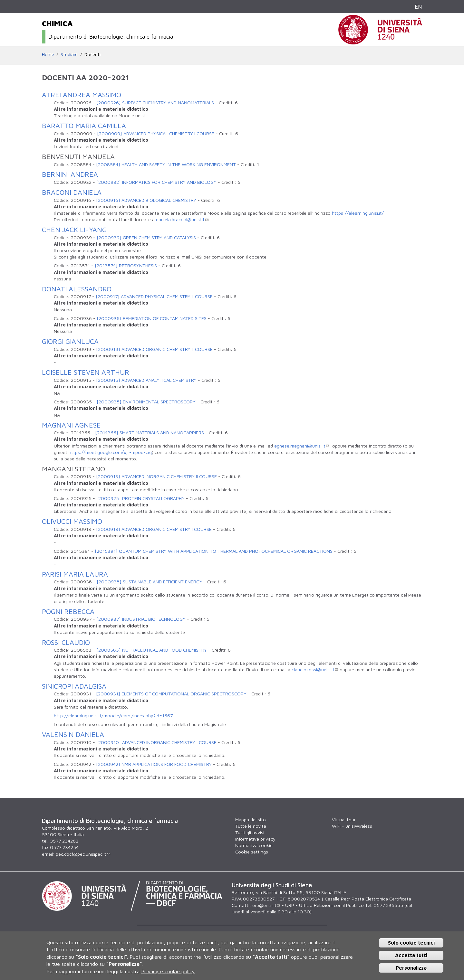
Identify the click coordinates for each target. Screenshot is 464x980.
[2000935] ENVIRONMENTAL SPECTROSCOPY (146, 402)
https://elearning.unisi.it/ (358, 213)
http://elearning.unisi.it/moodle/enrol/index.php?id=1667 (113, 716)
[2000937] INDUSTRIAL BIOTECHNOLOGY (141, 619)
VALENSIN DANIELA (73, 734)
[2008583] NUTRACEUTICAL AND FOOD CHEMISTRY (152, 650)
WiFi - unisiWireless (352, 826)
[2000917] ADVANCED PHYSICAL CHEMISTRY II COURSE (154, 296)
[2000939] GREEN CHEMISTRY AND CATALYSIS (146, 237)
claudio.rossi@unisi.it (315, 669)
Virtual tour (344, 820)
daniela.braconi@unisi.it (182, 219)
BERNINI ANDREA (70, 174)
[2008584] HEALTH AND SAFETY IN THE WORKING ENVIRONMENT (166, 164)
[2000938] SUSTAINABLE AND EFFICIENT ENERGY (150, 582)
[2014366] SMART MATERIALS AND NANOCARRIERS (150, 433)
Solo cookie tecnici (411, 943)
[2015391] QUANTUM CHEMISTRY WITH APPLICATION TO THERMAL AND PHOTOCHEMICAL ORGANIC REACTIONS (214, 551)
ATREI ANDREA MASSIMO (82, 95)
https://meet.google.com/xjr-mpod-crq (110, 452)
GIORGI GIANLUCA (70, 341)
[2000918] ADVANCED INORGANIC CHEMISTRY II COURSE (156, 476)
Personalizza (411, 968)
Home (48, 54)
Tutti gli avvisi (250, 832)
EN (418, 7)
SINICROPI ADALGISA (74, 686)
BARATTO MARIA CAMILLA (84, 126)
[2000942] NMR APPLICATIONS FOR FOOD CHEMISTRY (154, 764)
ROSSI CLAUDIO (66, 642)
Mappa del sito (251, 820)
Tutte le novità (251, 826)
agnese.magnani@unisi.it (302, 446)
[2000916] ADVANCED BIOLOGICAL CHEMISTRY (146, 200)
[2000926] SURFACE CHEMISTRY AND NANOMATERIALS (155, 103)
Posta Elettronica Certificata (381, 899)
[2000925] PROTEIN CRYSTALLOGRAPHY (140, 498)
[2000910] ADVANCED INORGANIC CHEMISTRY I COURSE (156, 742)
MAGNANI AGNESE (71, 425)
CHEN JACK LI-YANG (74, 230)
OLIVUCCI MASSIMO (72, 521)
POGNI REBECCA (68, 611)
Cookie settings (252, 852)
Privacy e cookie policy (168, 971)
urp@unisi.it (266, 905)
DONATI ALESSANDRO (77, 289)
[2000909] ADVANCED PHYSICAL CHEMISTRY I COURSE (156, 133)
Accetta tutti (411, 955)
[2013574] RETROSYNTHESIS (126, 265)
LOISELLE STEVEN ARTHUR (86, 372)
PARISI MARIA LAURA (75, 574)
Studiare (69, 54)
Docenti (92, 54)
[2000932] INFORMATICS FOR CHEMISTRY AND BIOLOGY (156, 182)
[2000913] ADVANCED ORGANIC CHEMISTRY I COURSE (154, 529)
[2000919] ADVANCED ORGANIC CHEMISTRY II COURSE (154, 349)
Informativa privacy (255, 839)
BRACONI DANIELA (72, 192)
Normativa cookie (254, 845)
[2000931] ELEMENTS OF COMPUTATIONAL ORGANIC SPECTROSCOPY (171, 694)
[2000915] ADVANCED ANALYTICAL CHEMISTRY (146, 380)
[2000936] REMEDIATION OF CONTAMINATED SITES (152, 318)
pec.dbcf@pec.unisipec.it (83, 854)
